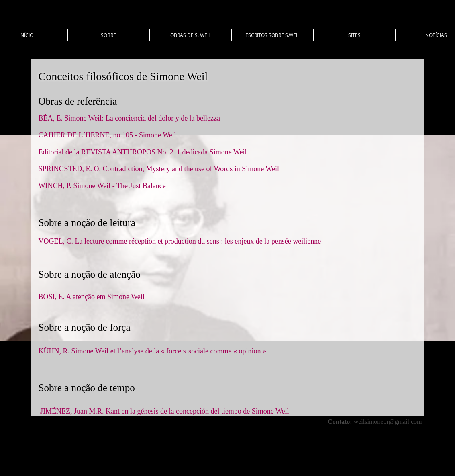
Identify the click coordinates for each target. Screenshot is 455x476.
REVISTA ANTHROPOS (118, 152)
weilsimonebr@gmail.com (388, 422)
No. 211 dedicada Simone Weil (201, 152)
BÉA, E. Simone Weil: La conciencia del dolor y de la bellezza (130, 118)
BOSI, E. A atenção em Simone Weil (92, 297)
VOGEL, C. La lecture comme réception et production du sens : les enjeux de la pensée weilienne (180, 241)
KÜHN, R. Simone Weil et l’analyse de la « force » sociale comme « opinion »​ (153, 351)
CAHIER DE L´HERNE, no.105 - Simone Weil (108, 135)
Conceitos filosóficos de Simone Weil (123, 76)
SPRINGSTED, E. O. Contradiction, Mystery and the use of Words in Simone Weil (159, 169)
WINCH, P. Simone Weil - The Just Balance (103, 186)
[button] (109, 35)
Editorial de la (60, 152)
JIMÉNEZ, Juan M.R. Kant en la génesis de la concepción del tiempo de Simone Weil (165, 411)
